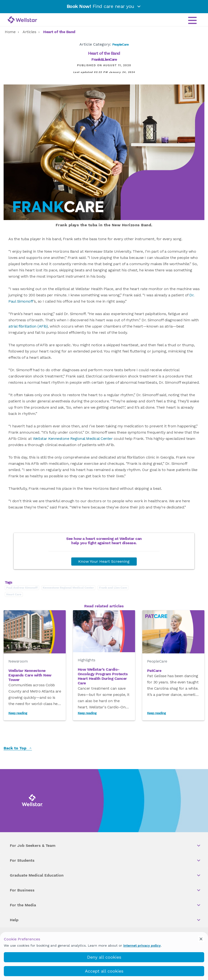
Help (105, 920)
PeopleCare (120, 44)
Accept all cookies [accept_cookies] (104, 971)
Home (10, 32)
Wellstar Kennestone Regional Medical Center (73, 439)
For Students (105, 860)
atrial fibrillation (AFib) (28, 326)
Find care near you (104, 6)
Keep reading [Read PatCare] (156, 713)
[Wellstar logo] (22, 20)
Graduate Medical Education (105, 875)
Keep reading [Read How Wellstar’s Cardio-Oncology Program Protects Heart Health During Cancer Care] (87, 713)
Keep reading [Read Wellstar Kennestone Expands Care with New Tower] (18, 713)
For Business (105, 890)
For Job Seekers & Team (105, 846)
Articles (29, 32)
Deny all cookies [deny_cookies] (104, 957)
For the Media (105, 905)
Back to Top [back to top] (18, 748)
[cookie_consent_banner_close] (201, 939)
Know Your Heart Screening (104, 561)
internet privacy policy (142, 945)
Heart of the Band (59, 32)
